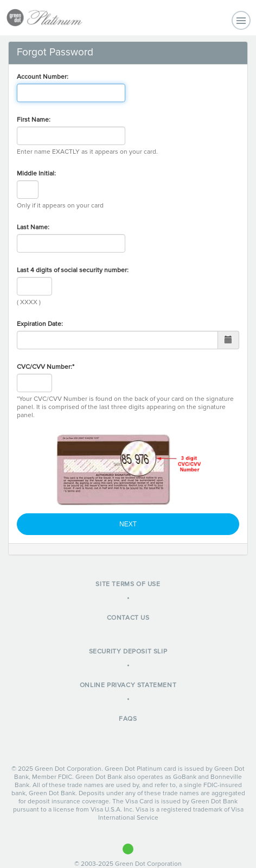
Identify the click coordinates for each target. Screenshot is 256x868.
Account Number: (43, 77)
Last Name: (33, 227)
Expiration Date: (40, 324)
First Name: (34, 120)
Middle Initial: (36, 174)
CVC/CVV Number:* (46, 367)
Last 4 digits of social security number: (73, 270)
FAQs (128, 719)
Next (128, 524)
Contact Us (128, 618)
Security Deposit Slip (128, 652)
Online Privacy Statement (128, 685)
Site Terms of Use (128, 584)
